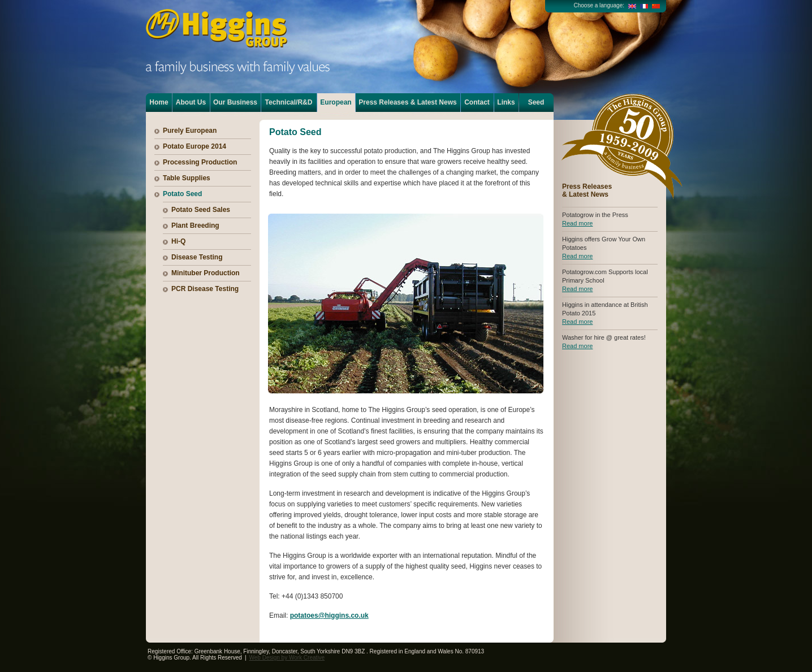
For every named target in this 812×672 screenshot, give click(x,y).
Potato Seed (182, 194)
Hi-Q (178, 241)
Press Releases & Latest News (407, 102)
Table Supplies (187, 178)
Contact (477, 102)
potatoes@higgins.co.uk (329, 615)
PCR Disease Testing (205, 289)
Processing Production (200, 162)
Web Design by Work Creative (287, 658)
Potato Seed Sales (201, 210)
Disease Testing (197, 257)
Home (159, 102)
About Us (191, 102)
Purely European (190, 131)
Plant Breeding (195, 226)
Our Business (235, 102)
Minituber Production (206, 273)
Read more (577, 223)
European (336, 102)
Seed (536, 102)
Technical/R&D (289, 102)
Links (506, 102)
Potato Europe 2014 (195, 146)
